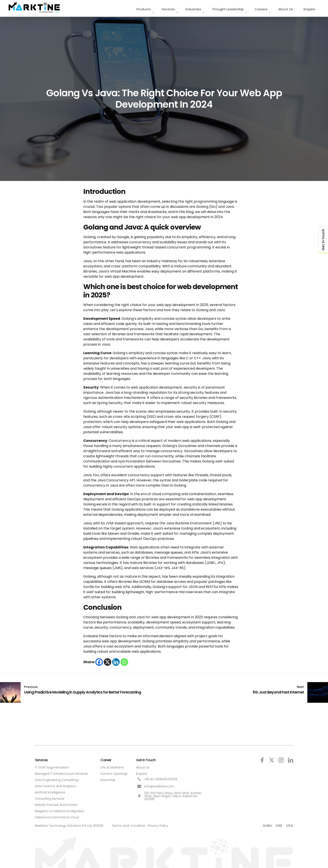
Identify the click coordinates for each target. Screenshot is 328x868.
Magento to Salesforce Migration (60, 810)
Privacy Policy (158, 824)
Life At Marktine (112, 766)
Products (144, 8)
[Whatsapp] (124, 661)
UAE (279, 824)
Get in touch (323, 240)
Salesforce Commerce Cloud (57, 816)
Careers (261, 8)
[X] (108, 661)
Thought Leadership (228, 8)
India (267, 824)
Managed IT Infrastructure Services (61, 772)
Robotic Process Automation (56, 803)
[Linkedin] (116, 661)
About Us (286, 8)
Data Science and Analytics (56, 785)
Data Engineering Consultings (57, 778)
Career (106, 759)
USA (290, 824)
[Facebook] (99, 661)
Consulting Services (50, 797)
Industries (193, 8)
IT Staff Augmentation (52, 766)
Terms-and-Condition (128, 824)
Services (168, 8)
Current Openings (114, 772)
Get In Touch (146, 759)
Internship (108, 778)
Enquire (309, 8)
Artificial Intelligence (50, 791)
